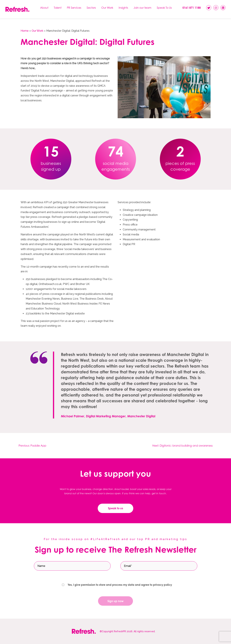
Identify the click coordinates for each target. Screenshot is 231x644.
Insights (123, 8)
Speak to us (115, 508)
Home (25, 31)
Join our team (142, 8)
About (44, 8)
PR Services (74, 8)
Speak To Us (164, 8)
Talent (58, 8)
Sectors (91, 8)
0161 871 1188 (192, 8)
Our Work (107, 8)
